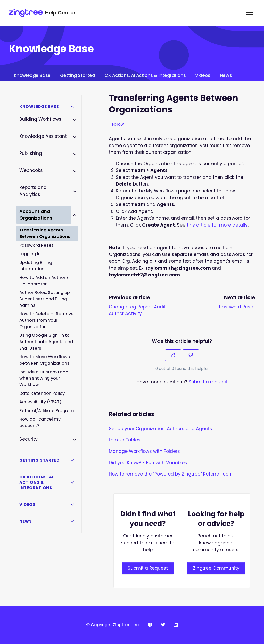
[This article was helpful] (173, 355)
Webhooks (31, 170)
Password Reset (237, 307)
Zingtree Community (216, 568)
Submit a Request (148, 568)
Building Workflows (40, 119)
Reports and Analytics (33, 191)
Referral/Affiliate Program (47, 411)
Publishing (31, 153)
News (226, 75)
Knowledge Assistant (43, 136)
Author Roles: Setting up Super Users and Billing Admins (45, 299)
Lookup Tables (125, 440)
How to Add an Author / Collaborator (44, 281)
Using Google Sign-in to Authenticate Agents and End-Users (46, 342)
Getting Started (77, 75)
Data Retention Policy (42, 393)
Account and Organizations (36, 215)
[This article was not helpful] (191, 355)
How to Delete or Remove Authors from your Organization (47, 320)
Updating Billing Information (36, 266)
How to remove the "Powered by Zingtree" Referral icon (170, 474)
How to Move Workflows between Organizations (45, 360)
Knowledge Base (32, 75)
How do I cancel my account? (40, 422)
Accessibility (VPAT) (40, 402)
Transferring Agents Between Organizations (45, 233)
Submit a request (208, 382)
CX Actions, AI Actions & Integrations (145, 75)
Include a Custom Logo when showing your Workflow (44, 378)
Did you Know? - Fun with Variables (148, 463)
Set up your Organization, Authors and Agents (160, 429)
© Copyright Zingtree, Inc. (113, 625)
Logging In (30, 254)
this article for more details (217, 225)
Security (28, 439)
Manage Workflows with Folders (144, 451)
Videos (203, 75)
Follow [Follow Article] (118, 124)
